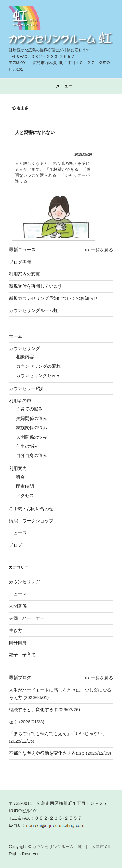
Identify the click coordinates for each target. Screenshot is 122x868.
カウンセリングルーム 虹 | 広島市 (69, 847)
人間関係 (18, 606)
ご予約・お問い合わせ (31, 508)
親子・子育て (22, 655)
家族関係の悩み (32, 427)
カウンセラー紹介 (27, 388)
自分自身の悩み (32, 455)
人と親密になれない (35, 132)
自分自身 (18, 642)
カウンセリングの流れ (38, 366)
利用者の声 (20, 400)
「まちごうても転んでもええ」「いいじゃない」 (58, 734)
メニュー (61, 86)
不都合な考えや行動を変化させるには (47, 753)
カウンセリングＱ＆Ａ (38, 375)
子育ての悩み (29, 409)
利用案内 (18, 468)
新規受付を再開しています (36, 286)
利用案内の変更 (24, 274)
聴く (13, 722)
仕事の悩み (27, 446)
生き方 (16, 630)
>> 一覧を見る (99, 250)
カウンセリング (24, 348)
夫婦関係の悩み (32, 418)
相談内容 (25, 357)
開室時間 (25, 486)
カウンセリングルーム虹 (33, 310)
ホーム (16, 336)
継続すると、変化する (31, 709)
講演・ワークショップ (31, 521)
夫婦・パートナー (27, 618)
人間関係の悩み (32, 437)
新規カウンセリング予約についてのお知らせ (53, 298)
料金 (20, 477)
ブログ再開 (20, 262)
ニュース (18, 533)
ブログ (16, 545)
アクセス (25, 495)
